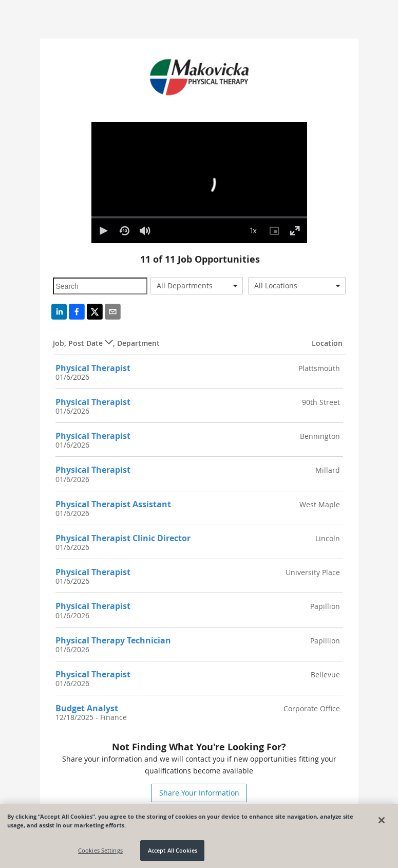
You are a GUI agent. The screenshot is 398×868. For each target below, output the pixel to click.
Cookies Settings (100, 850)
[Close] (382, 820)
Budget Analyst (87, 708)
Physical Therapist (93, 368)
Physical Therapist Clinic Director (123, 538)
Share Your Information (199, 793)
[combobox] (197, 286)
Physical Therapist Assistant (113, 504)
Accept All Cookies (173, 850)
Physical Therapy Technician (113, 640)
